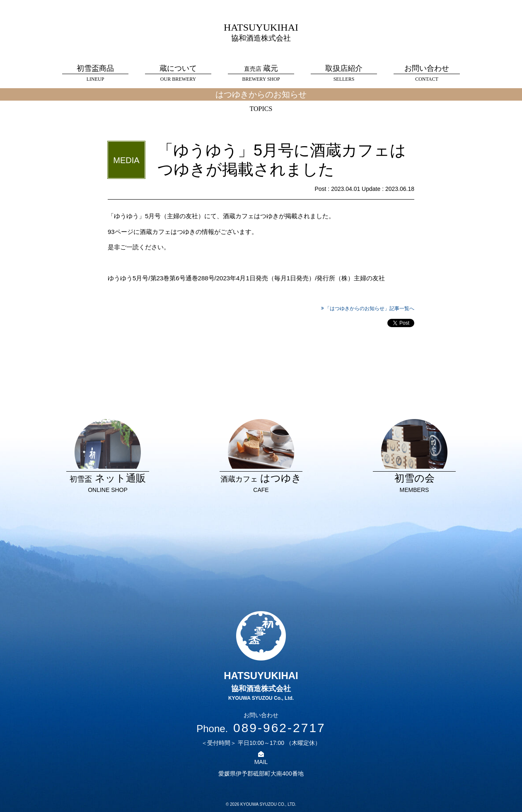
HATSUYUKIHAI (261, 32)
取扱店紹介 (344, 73)
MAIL (261, 762)
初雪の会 (414, 457)
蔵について (178, 73)
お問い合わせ (427, 73)
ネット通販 (108, 457)
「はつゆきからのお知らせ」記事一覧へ (370, 308)
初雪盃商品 (95, 73)
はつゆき (261, 457)
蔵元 (261, 73)
